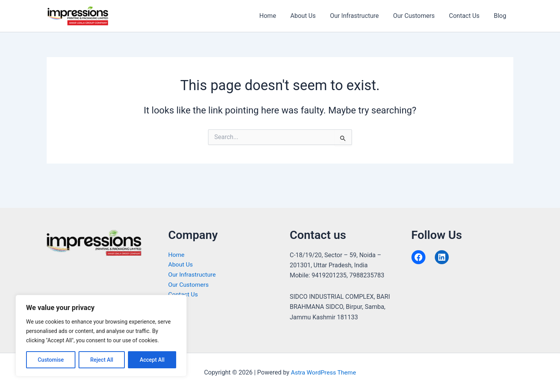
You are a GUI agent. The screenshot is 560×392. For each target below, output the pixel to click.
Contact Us (467, 16)
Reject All (102, 360)
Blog (501, 16)
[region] (101, 336)
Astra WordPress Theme (324, 372)
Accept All (152, 360)
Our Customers (418, 16)
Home (277, 16)
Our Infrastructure (361, 16)
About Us (311, 16)
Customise (51, 360)
